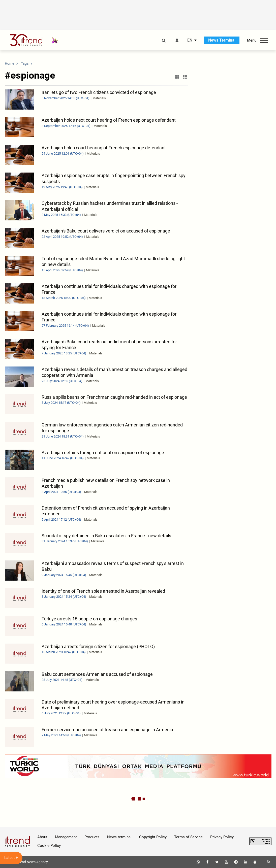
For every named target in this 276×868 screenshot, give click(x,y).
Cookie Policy (49, 846)
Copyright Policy (153, 837)
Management (66, 837)
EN (190, 40)
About (42, 837)
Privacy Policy (222, 837)
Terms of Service (188, 837)
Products (92, 837)
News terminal (119, 837)
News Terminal (222, 40)
